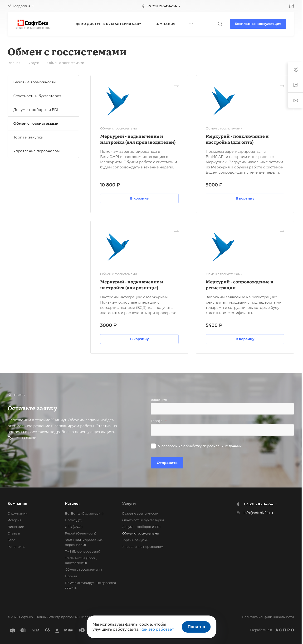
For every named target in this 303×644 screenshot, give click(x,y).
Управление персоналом (37, 151)
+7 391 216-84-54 (162, 6)
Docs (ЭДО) (74, 520)
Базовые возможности (34, 82)
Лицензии (16, 527)
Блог (11, 540)
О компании (18, 513)
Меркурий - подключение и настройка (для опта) (237, 139)
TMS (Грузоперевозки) (83, 551)
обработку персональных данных (212, 446)
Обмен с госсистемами (36, 123)
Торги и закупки (28, 137)
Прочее (71, 576)
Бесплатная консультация (258, 24)
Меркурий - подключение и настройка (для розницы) (132, 285)
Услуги (129, 503)
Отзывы (14, 533)
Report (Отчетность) (81, 533)
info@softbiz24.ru (258, 513)
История (15, 520)
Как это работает (157, 629)
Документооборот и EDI (36, 110)
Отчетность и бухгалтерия (37, 96)
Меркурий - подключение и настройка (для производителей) (138, 139)
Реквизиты (16, 547)
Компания (17, 503)
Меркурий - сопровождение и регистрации (240, 285)
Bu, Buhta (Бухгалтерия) (84, 513)
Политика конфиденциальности (268, 617)
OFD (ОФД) (74, 527)
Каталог (73, 503)
